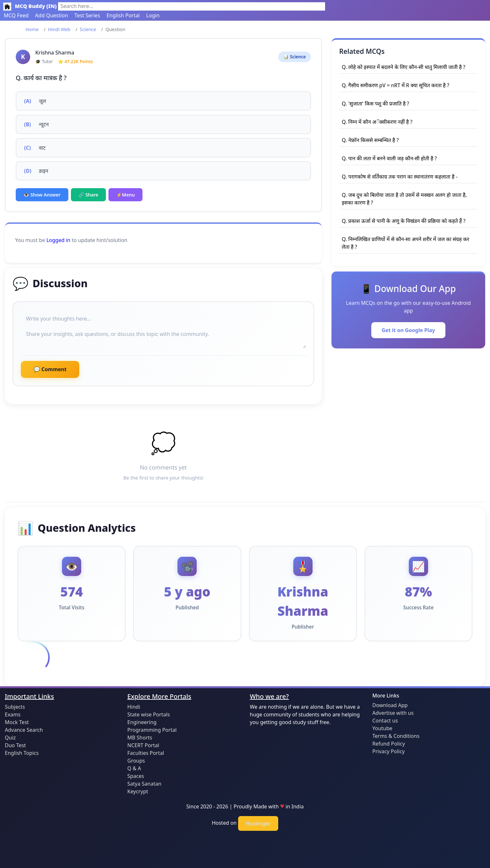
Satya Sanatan (144, 784)
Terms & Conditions (396, 736)
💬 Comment (50, 369)
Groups (136, 761)
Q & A (134, 768)
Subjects (15, 707)
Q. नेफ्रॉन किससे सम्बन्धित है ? (370, 140)
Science (88, 29)
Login (153, 15)
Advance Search (24, 730)
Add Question (52, 15)
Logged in (58, 240)
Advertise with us (393, 713)
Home (32, 29)
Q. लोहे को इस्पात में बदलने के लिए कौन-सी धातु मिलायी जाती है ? (404, 67)
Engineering (142, 722)
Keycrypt (138, 791)
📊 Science (295, 57)
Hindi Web (59, 29)
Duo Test (15, 745)
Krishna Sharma (55, 53)
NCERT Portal (143, 745)
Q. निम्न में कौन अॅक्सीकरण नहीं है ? (377, 122)
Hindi (134, 707)
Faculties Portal (146, 753)
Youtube (382, 728)
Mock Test (17, 722)
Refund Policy (389, 744)
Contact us (385, 721)
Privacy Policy (388, 751)
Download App (390, 705)
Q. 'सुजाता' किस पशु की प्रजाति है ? (375, 104)
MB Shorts (140, 738)
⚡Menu (125, 195)
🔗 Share (89, 195)
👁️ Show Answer (42, 195)
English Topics (22, 753)
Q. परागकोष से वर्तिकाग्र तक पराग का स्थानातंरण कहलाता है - (400, 177)
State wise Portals (149, 714)
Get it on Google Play (408, 330)
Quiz (10, 738)
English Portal (123, 15)
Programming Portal (152, 730)
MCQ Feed (16, 15)
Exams (13, 714)
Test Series (87, 15)
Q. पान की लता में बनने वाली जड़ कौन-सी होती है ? (389, 158)
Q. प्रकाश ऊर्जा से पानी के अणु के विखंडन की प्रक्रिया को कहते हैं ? (404, 221)
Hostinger (258, 823)
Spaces (136, 776)
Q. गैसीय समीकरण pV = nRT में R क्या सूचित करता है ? (395, 85)
